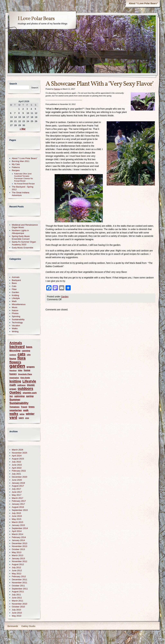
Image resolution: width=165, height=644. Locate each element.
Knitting (16, 295)
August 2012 (18, 564)
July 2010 (17, 610)
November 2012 (20, 561)
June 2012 (17, 571)
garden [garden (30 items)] (17, 366)
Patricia (57, 89)
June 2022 (17, 465)
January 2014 (18, 540)
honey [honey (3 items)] (13, 374)
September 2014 (20, 528)
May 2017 (17, 495)
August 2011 (18, 592)
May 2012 (17, 574)
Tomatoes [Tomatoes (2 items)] (15, 407)
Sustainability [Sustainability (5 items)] (19, 403)
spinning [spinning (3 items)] (19, 396)
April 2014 (17, 531)
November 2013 (20, 546)
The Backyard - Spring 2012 (23, 188)
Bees (14, 283)
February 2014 (19, 537)
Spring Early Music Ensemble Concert (21, 238)
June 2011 (17, 598)
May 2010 (17, 616)
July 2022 (17, 462)
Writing (15, 331)
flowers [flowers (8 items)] (15, 362)
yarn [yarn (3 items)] (21, 418)
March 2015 (18, 522)
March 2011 (18, 601)
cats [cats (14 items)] (21, 354)
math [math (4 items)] (13, 385)
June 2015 (17, 516)
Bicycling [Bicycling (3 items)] (15, 350)
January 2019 (18, 483)
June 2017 (17, 492)
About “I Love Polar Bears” (143, 3)
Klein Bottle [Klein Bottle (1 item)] (25, 378)
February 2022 (19, 471)
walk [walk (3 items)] (26, 410)
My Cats (16, 164)
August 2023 (18, 459)
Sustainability (18, 319)
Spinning (16, 316)
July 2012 (17, 567)
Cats (14, 286)
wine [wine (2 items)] (22, 414)
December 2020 (20, 477)
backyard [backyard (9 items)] (17, 347)
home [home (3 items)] (27, 370)
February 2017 (19, 501)
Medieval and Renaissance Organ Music (25, 226)
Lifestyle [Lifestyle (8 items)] (29, 381)
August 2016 (18, 507)
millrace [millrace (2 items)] (21, 385)
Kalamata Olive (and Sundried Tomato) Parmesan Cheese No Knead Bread (24, 177)
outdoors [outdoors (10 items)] (25, 389)
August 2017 (18, 486)
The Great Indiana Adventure (21, 194)
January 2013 (18, 558)
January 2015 (18, 525)
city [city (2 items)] (29, 355)
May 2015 (17, 519)
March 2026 (18, 450)
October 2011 (18, 586)
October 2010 (18, 607)
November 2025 (20, 453)
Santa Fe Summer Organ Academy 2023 (24, 243)
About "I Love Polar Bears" (25, 158)
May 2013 (17, 552)
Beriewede (13, 626)
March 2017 (18, 498)
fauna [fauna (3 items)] (13, 358)
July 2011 (17, 595)
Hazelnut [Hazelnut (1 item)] (13, 370)
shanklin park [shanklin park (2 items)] (30, 393)
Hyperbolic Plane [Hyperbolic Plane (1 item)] (25, 374)
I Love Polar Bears (36, 19)
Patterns (16, 167)
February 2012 (19, 576)
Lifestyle (16, 298)
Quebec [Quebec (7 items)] (15, 392)
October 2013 (18, 549)
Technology (17, 322)
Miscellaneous (19, 304)
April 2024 (17, 456)
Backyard (16, 280)
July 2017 (17, 489)
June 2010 (17, 613)
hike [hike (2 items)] (20, 370)
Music (15, 307)
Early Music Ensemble (23, 248)
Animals (16, 277)
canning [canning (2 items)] (26, 351)
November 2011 (20, 583)
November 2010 (20, 604)
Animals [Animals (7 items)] (16, 343)
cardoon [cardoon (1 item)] (13, 355)
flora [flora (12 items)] (21, 358)
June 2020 (17, 480)
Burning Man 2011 (21, 161)
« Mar (23, 129)
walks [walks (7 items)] (14, 414)
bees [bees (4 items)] (29, 347)
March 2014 (18, 534)
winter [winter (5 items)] (30, 414)
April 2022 (17, 468)
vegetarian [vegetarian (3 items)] (16, 410)
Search (13, 84)
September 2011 (20, 589)
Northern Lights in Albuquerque (20, 232)
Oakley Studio (28, 626)
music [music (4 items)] (31, 385)
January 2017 (18, 504)
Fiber (14, 289)
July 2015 (17, 513)
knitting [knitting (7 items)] (15, 381)
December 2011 (20, 580)
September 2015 (20, 510)
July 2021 (17, 474)
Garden (65, 297)
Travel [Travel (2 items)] (24, 407)
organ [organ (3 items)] (13, 389)
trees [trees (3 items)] (32, 407)
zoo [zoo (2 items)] (27, 418)
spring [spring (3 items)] (30, 396)
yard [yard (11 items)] (13, 417)
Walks (15, 328)
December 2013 (20, 543)
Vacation (16, 326)
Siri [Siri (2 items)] (11, 396)
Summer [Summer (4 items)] (15, 400)
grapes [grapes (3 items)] (31, 367)
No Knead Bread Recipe (25, 184)
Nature (15, 310)
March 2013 (18, 555)
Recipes (16, 170)
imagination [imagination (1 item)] (14, 378)
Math (14, 301)
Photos (15, 313)
